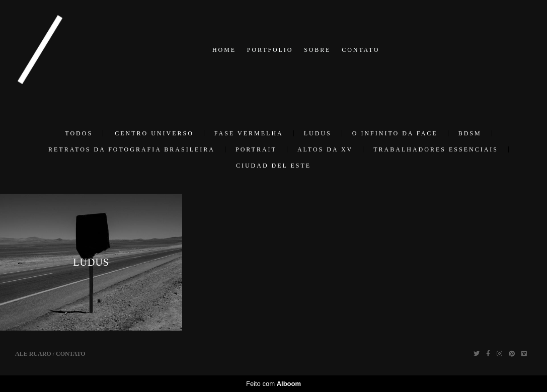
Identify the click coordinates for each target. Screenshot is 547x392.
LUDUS (318, 133)
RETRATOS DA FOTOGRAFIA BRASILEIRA (132, 149)
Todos (79, 133)
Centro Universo (154, 133)
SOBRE (317, 50)
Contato (71, 354)
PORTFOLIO (270, 50)
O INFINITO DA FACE (395, 133)
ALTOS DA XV (325, 149)
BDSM (470, 133)
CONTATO (361, 50)
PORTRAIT (256, 149)
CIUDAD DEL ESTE (273, 166)
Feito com (273, 384)
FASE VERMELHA (249, 133)
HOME (224, 50)
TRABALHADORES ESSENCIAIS (436, 149)
